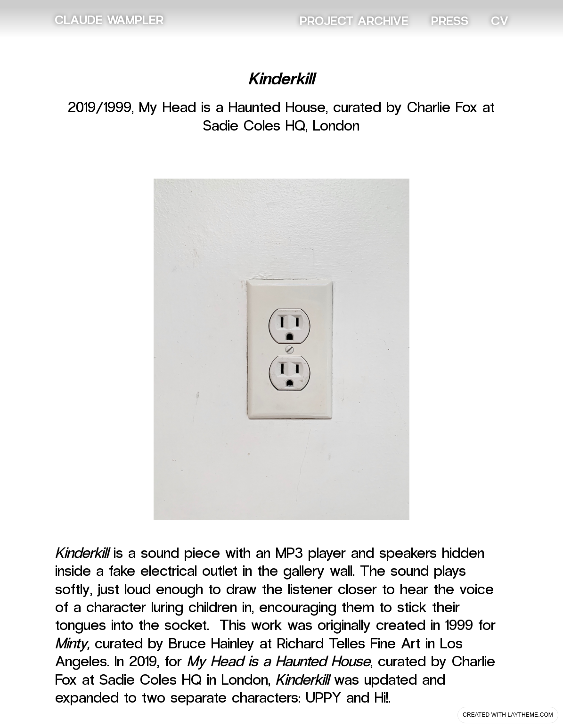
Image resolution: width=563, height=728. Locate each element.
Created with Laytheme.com (508, 715)
